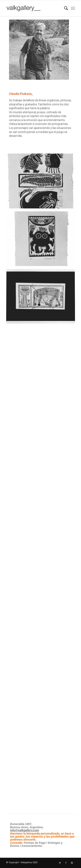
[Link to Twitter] (60, 863)
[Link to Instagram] (72, 863)
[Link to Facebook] (66, 863)
